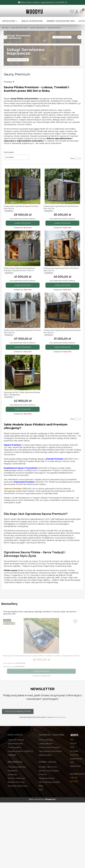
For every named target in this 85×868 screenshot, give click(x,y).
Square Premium (12, 445)
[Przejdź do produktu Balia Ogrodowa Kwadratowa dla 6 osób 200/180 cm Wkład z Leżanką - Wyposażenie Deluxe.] (41, 636)
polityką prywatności (59, 717)
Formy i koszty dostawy (49, 747)
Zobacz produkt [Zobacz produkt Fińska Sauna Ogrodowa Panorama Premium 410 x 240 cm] (62, 347)
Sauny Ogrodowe (37, 28)
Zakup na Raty (45, 755)
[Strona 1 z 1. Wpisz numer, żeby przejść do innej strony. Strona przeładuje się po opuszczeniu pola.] (77, 158)
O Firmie (42, 774)
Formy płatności (46, 740)
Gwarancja (12, 774)
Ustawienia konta (15, 744)
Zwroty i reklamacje (16, 778)
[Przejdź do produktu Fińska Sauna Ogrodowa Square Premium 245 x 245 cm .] (23, 186)
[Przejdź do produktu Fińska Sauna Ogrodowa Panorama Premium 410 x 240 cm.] (62, 310)
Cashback (12, 755)
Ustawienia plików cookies (19, 751)
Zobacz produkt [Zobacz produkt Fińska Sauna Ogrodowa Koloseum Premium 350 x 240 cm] (23, 347)
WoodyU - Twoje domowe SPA (14, 28)
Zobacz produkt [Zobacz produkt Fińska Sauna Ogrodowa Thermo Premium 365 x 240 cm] (62, 285)
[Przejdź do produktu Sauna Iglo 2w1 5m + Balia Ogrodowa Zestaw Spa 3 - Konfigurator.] (23, 372)
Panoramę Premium (24, 482)
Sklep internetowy (42, 799)
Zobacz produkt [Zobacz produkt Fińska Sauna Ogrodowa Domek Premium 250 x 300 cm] (62, 223)
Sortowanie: (9, 152)
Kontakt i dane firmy (48, 767)
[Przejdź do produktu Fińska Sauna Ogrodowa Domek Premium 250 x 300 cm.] (62, 186)
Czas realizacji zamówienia (50, 751)
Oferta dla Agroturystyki (49, 782)
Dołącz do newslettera (18, 711)
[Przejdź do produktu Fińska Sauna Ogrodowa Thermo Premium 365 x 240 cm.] (62, 248)
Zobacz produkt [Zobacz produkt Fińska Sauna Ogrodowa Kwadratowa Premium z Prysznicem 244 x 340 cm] (23, 285)
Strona (72, 158)
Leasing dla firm (46, 744)
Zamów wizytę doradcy (49, 771)
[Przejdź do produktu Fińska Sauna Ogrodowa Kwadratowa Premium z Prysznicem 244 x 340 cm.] (23, 248)
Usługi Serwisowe (46, 778)
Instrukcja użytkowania (18, 786)
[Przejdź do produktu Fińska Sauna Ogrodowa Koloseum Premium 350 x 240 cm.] (23, 310)
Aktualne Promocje (16, 782)
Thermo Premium (13, 489)
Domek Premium (55, 459)
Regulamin (12, 771)
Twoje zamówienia (16, 740)
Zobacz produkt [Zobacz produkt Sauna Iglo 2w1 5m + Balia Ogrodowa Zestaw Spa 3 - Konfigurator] (23, 409)
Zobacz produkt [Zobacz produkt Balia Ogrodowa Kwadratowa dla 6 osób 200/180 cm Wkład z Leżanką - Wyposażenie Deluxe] (41, 671)
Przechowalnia (14, 747)
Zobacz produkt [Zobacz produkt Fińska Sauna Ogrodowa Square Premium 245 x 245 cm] (23, 223)
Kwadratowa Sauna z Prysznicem (21, 468)
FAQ (41, 790)
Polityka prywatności (17, 767)
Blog (41, 786)
